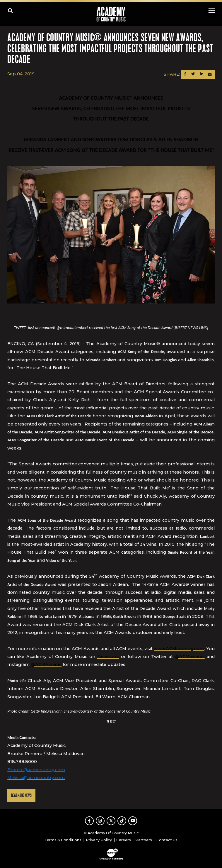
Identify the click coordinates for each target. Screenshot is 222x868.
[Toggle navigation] (211, 10)
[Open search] (10, 10)
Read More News (21, 795)
